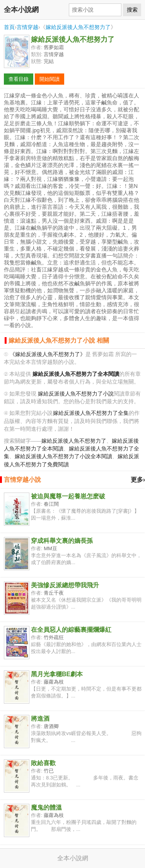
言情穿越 (27, 27)
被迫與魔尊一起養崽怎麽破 (68, 496)
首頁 (9, 27)
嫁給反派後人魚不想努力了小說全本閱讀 (63, 456)
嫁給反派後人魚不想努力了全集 (91, 413)
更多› (138, 480)
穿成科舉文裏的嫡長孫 (62, 541)
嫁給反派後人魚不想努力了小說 (76, 394)
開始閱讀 (49, 79)
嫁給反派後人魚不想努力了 (78, 27)
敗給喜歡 (43, 763)
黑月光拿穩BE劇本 (57, 674)
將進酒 (40, 719)
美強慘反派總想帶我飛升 (65, 585)
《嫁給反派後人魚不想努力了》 (48, 354)
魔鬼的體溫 (46, 807)
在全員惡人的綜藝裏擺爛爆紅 (71, 630)
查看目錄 (19, 79)
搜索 (132, 10)
